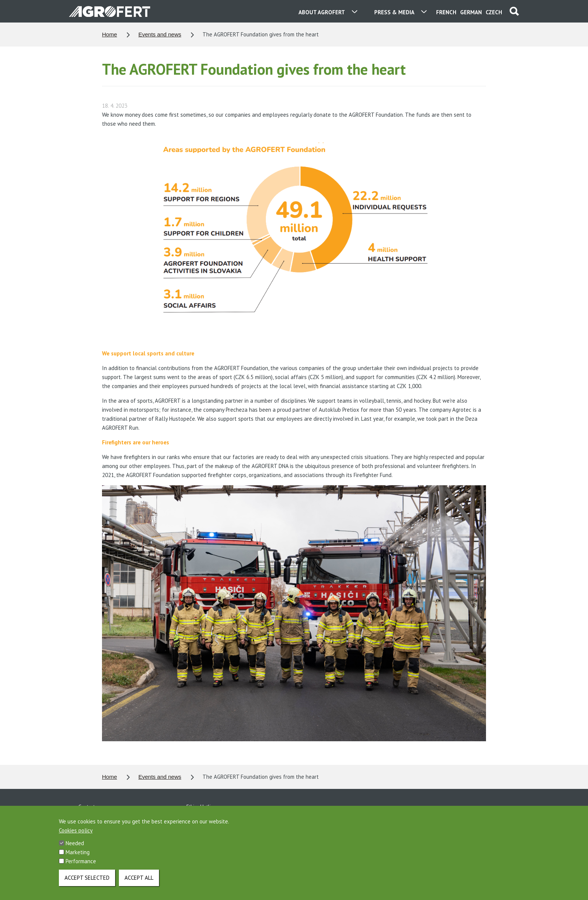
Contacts (88, 807)
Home (109, 34)
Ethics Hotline (201, 807)
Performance (81, 866)
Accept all (139, 882)
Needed (75, 848)
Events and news (160, 34)
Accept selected (87, 882)
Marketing (78, 857)
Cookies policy (76, 835)
